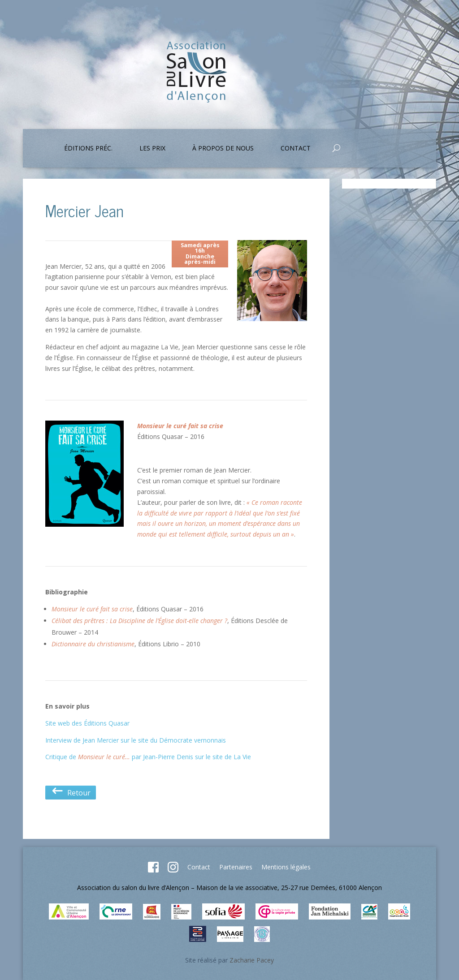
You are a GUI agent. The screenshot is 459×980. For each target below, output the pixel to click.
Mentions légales (286, 867)
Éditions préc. (88, 149)
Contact (296, 149)
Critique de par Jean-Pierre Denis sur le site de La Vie (148, 757)
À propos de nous (223, 149)
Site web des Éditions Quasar (87, 723)
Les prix (152, 149)
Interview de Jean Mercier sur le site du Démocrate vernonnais (136, 740)
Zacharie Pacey (252, 960)
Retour (71, 793)
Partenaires (236, 867)
